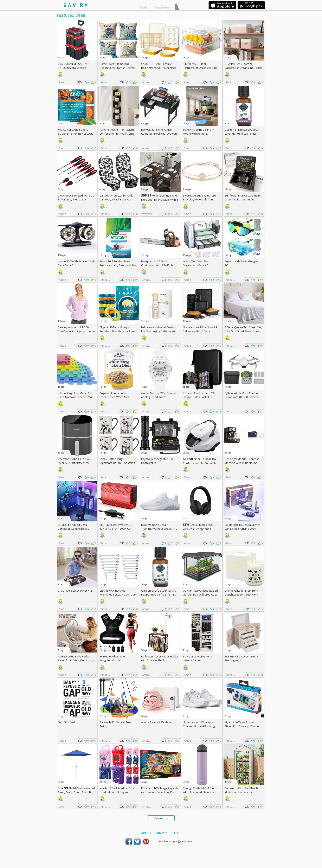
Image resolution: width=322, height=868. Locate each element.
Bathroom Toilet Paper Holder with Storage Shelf (160, 658)
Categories (162, 7)
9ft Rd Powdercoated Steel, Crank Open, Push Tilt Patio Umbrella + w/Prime (76, 792)
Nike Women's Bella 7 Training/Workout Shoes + (159, 527)
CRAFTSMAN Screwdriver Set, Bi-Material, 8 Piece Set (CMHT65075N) (76, 199)
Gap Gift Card (66, 722)
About (146, 833)
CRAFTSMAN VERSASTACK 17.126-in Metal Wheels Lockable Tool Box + (74, 68)
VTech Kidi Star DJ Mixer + (75, 591)
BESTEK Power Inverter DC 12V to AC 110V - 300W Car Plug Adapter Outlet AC (116, 529)
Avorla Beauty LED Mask (156, 722)
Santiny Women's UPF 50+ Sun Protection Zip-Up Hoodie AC (76, 331)
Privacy (161, 833)
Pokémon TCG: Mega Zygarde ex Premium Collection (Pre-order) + (160, 792)
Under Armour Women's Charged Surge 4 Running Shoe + (199, 726)
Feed (174, 833)
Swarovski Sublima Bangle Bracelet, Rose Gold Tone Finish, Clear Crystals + (199, 199)
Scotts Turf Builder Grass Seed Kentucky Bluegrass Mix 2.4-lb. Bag (118, 265)
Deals (143, 7)
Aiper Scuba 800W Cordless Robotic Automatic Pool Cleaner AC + (200, 463)
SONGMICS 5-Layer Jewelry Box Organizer (241, 658)
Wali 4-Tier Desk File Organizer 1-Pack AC (196, 263)
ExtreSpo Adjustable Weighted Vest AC (112, 658)
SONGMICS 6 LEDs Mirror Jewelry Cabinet (198, 658)
